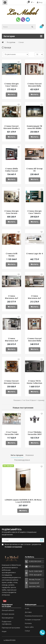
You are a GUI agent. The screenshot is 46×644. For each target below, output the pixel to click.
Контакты (28, 623)
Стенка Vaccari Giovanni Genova (12, 382)
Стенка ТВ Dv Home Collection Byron (34, 383)
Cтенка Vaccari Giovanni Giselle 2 (11, 127)
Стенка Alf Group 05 (34, 170)
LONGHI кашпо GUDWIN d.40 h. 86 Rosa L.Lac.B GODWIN (23, 501)
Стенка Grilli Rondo (12, 255)
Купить (12, 95)
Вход (39, 2)
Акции (4, 631)
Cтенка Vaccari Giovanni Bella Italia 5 (35, 86)
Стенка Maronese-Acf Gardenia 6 (34, 298)
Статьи (27, 631)
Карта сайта (29, 627)
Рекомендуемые (22, 460)
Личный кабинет (8, 610)
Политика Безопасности (34, 616)
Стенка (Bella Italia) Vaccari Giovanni (12, 171)
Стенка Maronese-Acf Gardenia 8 (12, 341)
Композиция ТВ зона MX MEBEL (34, 127)
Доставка (28, 612)
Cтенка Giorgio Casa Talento (12, 85)
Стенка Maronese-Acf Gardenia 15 (12, 298)
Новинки (30, 455)
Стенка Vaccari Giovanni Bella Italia (35, 341)
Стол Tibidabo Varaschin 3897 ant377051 (35, 434)
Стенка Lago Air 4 (35, 253)
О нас (27, 608)
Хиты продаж (17, 455)
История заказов (8, 614)
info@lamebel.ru (35, 566)
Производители (8, 618)
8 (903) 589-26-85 (35, 561)
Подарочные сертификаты (7, 623)
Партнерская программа (11, 628)
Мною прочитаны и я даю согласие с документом (22, 546)
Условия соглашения (33, 620)
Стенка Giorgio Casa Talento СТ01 (34, 213)
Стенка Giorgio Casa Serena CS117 (12, 213)
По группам (11, 42)
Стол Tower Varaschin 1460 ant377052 (12, 434)
